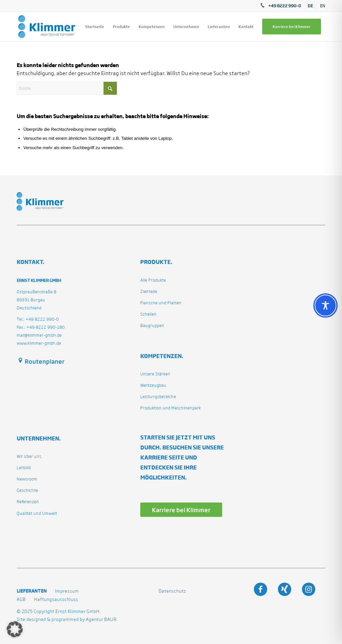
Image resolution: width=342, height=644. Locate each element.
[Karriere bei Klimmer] (181, 510)
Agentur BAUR (101, 619)
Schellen (148, 314)
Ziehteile (149, 291)
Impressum (67, 591)
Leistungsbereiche (158, 397)
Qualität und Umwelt (37, 513)
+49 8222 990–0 (285, 6)
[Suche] (67, 88)
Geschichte (27, 490)
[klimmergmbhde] (47, 27)
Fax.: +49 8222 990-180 (41, 327)
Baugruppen (152, 326)
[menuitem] (310, 6)
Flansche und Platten (161, 303)
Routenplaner (45, 361)
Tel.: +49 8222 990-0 (38, 319)
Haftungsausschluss (56, 599)
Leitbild (24, 468)
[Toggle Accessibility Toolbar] (325, 305)
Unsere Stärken (155, 374)
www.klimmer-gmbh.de (39, 343)
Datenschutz (172, 591)
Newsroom (27, 479)
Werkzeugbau (153, 385)
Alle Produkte (153, 280)
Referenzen (28, 502)
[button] (15, 629)
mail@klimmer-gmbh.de (39, 335)
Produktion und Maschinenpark (170, 408)
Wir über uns (29, 456)
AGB (21, 599)
